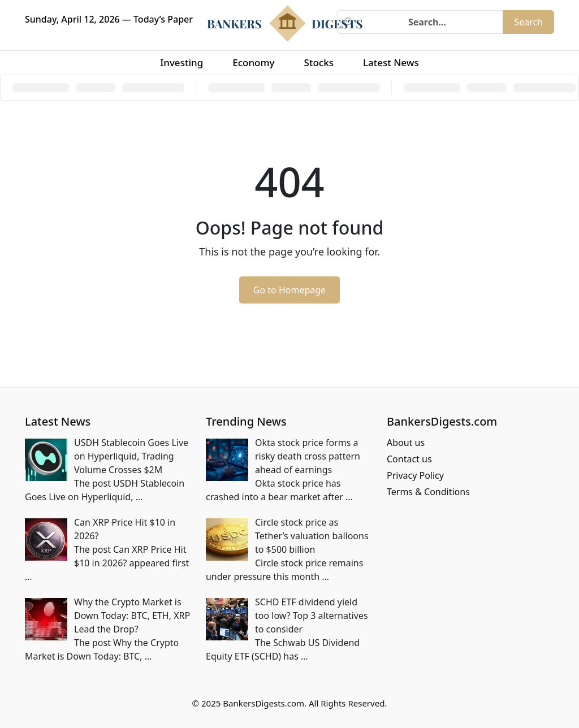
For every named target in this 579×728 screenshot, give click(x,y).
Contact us (409, 459)
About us (406, 443)
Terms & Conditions (428, 492)
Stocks (319, 62)
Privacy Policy (415, 475)
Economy (253, 62)
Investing (182, 62)
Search (528, 22)
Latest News (391, 62)
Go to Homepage (289, 290)
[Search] (431, 22)
